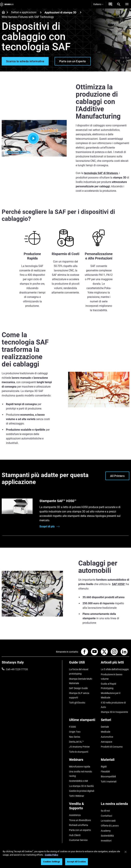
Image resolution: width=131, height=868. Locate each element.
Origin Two (75, 732)
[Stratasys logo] (7, 4)
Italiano (98, 4)
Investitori (106, 841)
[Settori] (115, 721)
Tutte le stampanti (79, 752)
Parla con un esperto (80, 830)
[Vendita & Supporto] (83, 807)
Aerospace (106, 742)
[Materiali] (115, 761)
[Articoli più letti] (115, 664)
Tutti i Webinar (77, 796)
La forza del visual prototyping (79, 672)
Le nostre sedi (108, 821)
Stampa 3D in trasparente (114, 712)
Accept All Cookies (77, 862)
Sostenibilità (107, 836)
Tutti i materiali (109, 782)
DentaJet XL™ (76, 742)
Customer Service (78, 840)
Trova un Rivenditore (80, 820)
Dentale (105, 727)
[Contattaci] (110, 4)
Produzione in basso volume (112, 677)
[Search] (119, 4)
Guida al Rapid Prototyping (108, 686)
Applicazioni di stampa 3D (60, 13)
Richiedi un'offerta (79, 825)
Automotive (107, 737)
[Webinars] (83, 761)
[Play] (34, 138)
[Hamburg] (127, 4)
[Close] (126, 852)
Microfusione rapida (80, 767)
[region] (65, 857)
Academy (106, 831)
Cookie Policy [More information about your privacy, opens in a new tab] (52, 855)
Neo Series (75, 737)
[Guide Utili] (83, 664)
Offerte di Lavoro (110, 826)
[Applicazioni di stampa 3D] (81, 12)
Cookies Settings (52, 862)
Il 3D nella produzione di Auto (113, 705)
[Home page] (2, 13)
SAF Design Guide (78, 688)
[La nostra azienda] (115, 805)
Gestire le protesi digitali (82, 791)
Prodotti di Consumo (112, 747)
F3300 (72, 727)
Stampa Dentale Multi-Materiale (81, 681)
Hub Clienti (75, 835)
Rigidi (104, 767)
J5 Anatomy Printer (79, 747)
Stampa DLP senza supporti (79, 695)
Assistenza (75, 815)
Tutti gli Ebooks (77, 703)
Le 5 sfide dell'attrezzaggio (115, 669)
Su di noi (105, 811)
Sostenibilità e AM (78, 781)
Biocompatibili (108, 776)
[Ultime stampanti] (83, 721)
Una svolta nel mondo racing (81, 774)
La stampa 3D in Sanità (81, 786)
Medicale (105, 732)
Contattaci (106, 816)
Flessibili (105, 772)
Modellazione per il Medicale (111, 695)
